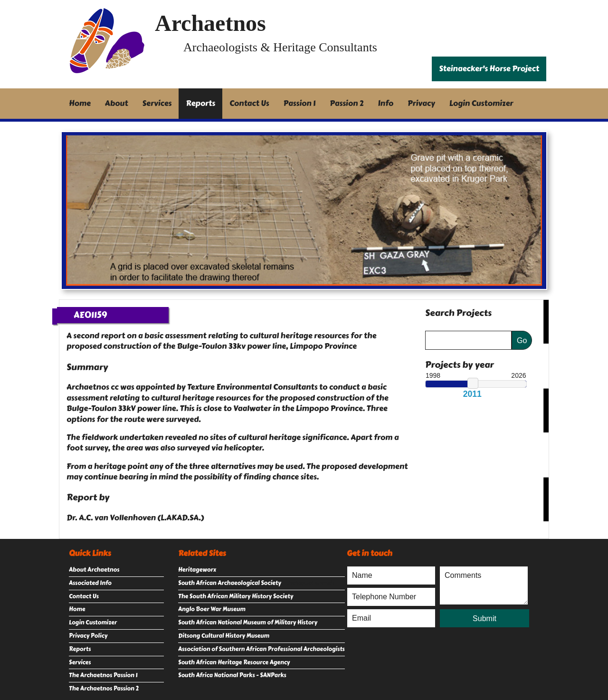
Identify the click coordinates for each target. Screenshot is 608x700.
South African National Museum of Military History (248, 623)
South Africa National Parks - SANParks (232, 675)
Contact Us (249, 103)
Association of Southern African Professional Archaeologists (261, 649)
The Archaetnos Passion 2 (104, 689)
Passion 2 (347, 103)
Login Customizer (481, 103)
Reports (200, 103)
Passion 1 (300, 103)
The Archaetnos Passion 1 (103, 675)
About (117, 103)
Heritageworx (197, 570)
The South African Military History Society (236, 596)
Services (157, 103)
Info (386, 103)
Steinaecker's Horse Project (489, 69)
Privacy (421, 103)
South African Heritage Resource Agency (234, 662)
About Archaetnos (94, 570)
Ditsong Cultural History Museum (224, 636)
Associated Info (90, 583)
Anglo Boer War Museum (212, 609)
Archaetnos (210, 23)
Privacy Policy (88, 636)
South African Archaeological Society (230, 583)
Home (80, 103)
